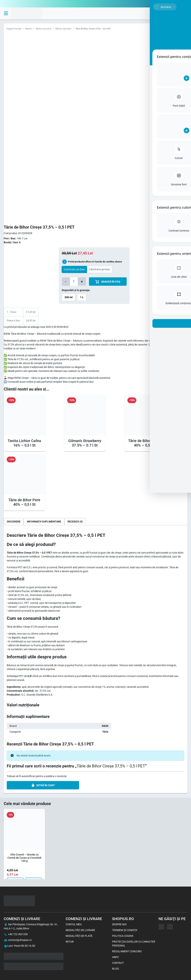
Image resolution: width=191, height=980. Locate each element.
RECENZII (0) (75, 522)
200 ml (69, 297)
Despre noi (119, 924)
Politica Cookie (123, 936)
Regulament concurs (127, 951)
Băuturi (29, 29)
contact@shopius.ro (20, 940)
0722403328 (180, 4)
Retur (70, 942)
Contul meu (74, 924)
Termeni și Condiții (125, 930)
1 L (82, 297)
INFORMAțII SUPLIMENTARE (44, 522)
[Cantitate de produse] (74, 282)
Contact (118, 963)
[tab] (14, 522)
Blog (116, 969)
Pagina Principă (14, 29)
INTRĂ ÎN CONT (43, 785)
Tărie (105, 732)
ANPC (116, 957)
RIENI (105, 726)
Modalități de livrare (80, 930)
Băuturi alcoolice (44, 29)
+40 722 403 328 (18, 934)
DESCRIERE (14, 522)
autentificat (28, 776)
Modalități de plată (79, 936)
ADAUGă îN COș (108, 282)
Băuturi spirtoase (63, 29)
